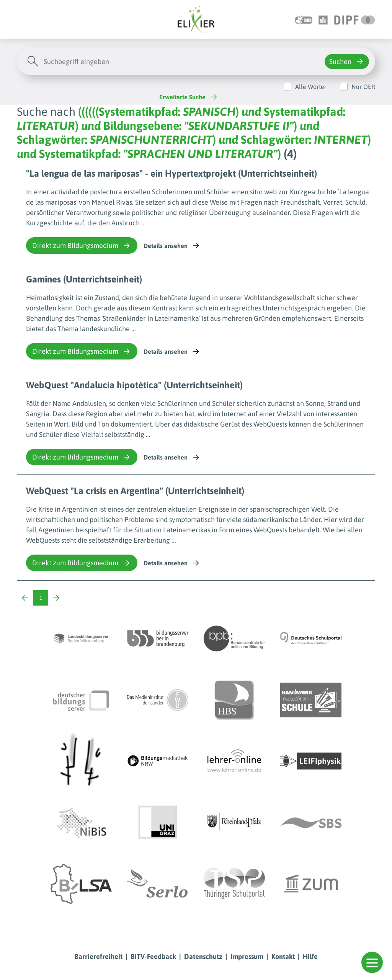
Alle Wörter (311, 87)
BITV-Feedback (153, 956)
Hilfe (310, 956)
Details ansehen (172, 246)
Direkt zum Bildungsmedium (82, 246)
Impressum (247, 956)
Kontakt (283, 956)
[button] (372, 962)
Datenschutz (203, 956)
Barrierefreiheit (98, 956)
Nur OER (363, 87)
